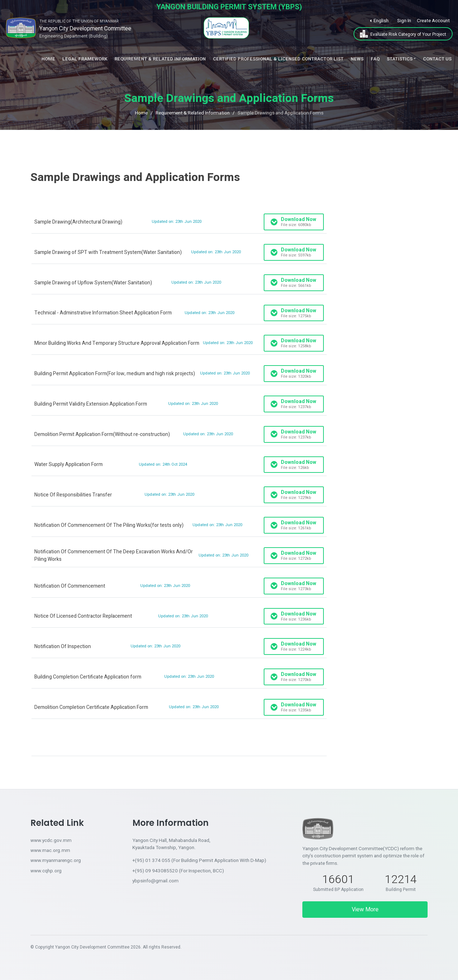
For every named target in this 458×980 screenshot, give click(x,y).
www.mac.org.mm (50, 851)
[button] (379, 21)
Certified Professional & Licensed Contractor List (278, 59)
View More (365, 910)
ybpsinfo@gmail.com (155, 881)
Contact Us (437, 59)
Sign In (404, 21)
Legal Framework (85, 59)
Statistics (400, 59)
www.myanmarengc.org (56, 861)
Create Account (433, 21)
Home (48, 59)
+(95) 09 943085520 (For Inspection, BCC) (178, 871)
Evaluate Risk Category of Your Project (403, 34)
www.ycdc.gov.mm (51, 841)
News (357, 59)
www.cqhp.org (46, 871)
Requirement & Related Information (160, 59)
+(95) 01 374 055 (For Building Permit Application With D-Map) (199, 861)
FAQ (375, 59)
